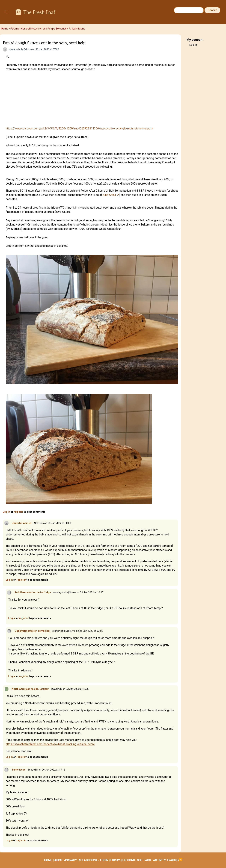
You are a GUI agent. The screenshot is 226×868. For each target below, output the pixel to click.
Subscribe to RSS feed (181, 860)
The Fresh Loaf (39, 12)
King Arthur (109, 195)
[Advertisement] (92, 99)
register (19, 512)
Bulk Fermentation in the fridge (33, 593)
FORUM (115, 860)
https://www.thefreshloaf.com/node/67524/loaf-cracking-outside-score (50, 744)
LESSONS (129, 860)
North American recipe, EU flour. (31, 689)
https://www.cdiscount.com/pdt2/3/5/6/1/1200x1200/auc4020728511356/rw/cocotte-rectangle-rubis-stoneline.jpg (78, 128)
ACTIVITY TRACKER (166, 860)
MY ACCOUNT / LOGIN (94, 860)
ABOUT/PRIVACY (66, 860)
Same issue (19, 770)
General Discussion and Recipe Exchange (44, 29)
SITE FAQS (144, 860)
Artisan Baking (77, 29)
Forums (15, 29)
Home (5, 29)
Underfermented (22, 523)
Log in (6, 512)
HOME (48, 860)
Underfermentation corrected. (32, 631)
